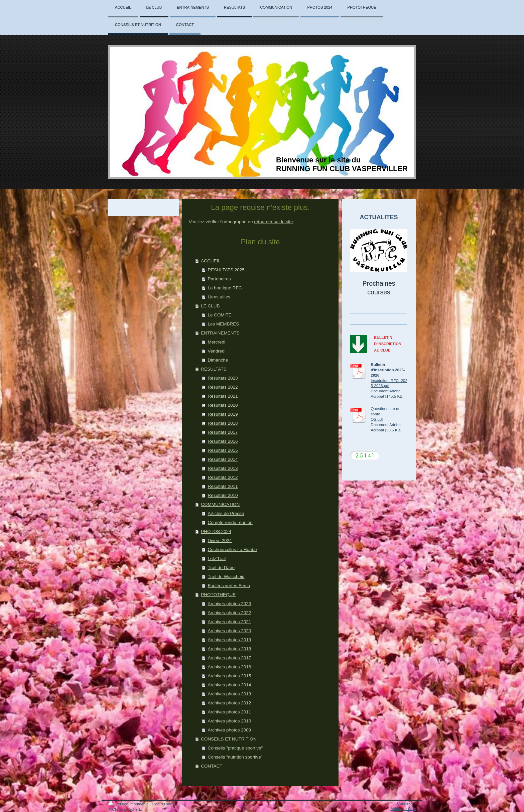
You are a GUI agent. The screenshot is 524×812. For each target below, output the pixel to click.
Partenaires (219, 279)
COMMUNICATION (220, 504)
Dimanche (218, 360)
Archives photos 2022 (229, 613)
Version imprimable (129, 804)
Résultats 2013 (223, 468)
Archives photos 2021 (229, 622)
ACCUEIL (211, 261)
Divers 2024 (220, 540)
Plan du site (162, 804)
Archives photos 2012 (229, 703)
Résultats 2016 (223, 441)
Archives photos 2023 (229, 604)
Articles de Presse (226, 513)
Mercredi (216, 342)
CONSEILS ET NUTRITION (229, 739)
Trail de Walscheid (226, 577)
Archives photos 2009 (229, 730)
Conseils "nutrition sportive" (235, 757)
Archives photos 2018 (229, 649)
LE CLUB (210, 306)
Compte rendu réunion (230, 522)
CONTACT (212, 766)
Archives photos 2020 (229, 631)
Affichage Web (403, 808)
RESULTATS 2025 (226, 270)
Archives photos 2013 (229, 694)
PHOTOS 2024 (216, 531)
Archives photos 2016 (229, 667)
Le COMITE (219, 315)
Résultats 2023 (223, 378)
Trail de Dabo (221, 568)
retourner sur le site (273, 222)
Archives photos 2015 (229, 676)
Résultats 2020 (223, 405)
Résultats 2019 (223, 414)
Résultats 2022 (223, 387)
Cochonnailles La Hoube (232, 550)
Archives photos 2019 (229, 640)
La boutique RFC (225, 288)
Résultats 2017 (223, 432)
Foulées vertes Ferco (229, 586)
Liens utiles (219, 297)
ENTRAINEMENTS (220, 333)
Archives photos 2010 (229, 721)
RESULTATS (214, 369)
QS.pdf (377, 419)
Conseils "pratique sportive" (235, 748)
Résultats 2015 (223, 450)
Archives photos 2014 (229, 685)
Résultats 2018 (223, 423)
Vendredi (216, 351)
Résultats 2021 (223, 396)
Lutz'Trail (217, 559)
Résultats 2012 (223, 477)
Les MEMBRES (223, 324)
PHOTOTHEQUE (218, 595)
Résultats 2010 (223, 495)
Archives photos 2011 (229, 712)
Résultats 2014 (223, 459)
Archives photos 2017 (229, 658)
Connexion (406, 803)
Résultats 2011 (223, 486)
